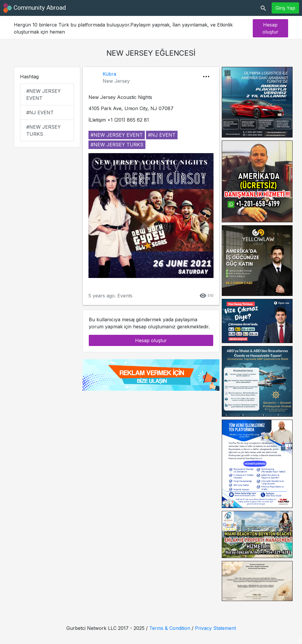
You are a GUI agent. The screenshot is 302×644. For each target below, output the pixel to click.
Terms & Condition (170, 628)
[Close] (300, 640)
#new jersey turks (44, 130)
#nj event (40, 112)
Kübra (109, 74)
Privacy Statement (215, 628)
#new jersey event (44, 95)
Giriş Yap (285, 8)
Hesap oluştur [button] (270, 28)
